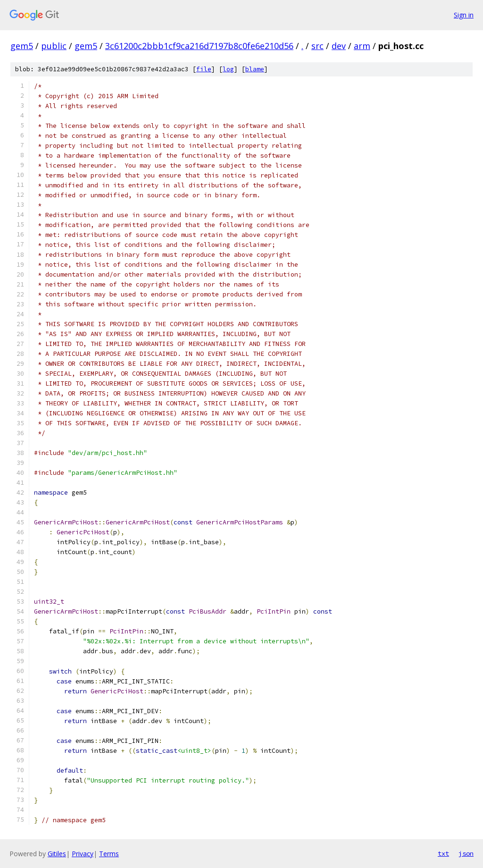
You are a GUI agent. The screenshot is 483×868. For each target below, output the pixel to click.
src (317, 46)
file (204, 69)
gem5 (22, 46)
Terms (109, 854)
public (54, 46)
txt (443, 853)
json (466, 853)
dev (339, 46)
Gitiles (57, 854)
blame (255, 69)
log (228, 69)
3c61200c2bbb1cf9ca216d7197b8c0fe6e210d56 (199, 46)
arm (362, 46)
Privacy (83, 854)
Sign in (464, 15)
